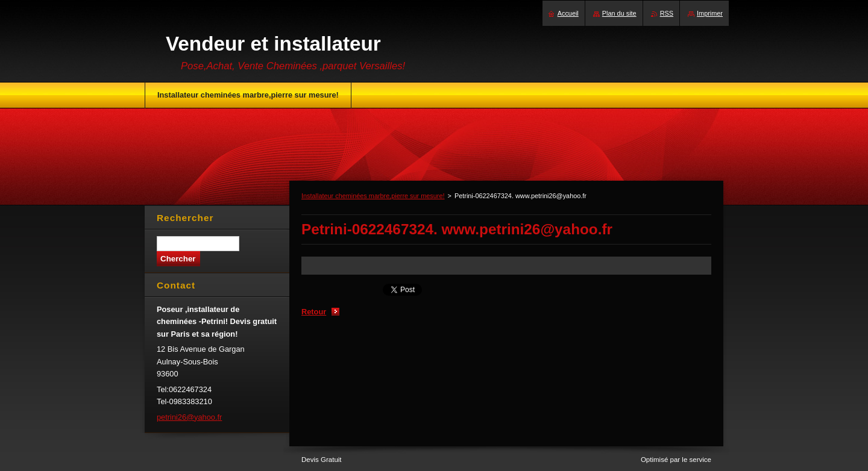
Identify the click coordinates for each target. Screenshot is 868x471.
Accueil (568, 13)
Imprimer (710, 13)
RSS (667, 13)
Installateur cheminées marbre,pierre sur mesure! (373, 196)
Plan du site (619, 13)
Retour (314, 312)
